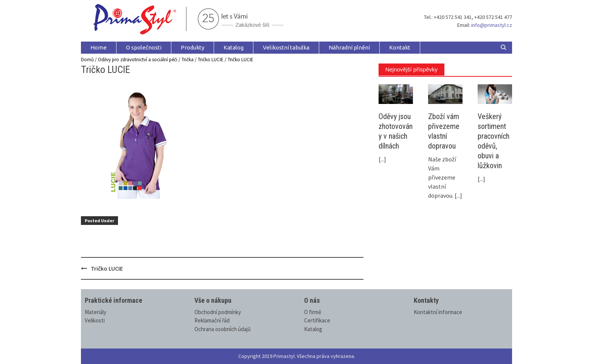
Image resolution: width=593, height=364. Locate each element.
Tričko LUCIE (211, 60)
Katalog (234, 47)
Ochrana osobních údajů (223, 329)
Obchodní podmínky (218, 312)
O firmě (313, 312)
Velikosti (95, 320)
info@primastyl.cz (492, 25)
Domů (87, 60)
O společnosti (144, 47)
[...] (382, 159)
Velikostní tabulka (286, 47)
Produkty (192, 47)
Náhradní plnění (349, 47)
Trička (188, 60)
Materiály (95, 312)
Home (99, 47)
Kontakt (400, 47)
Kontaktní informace (438, 312)
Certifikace (317, 320)
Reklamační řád (212, 320)
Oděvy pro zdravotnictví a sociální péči (138, 60)
